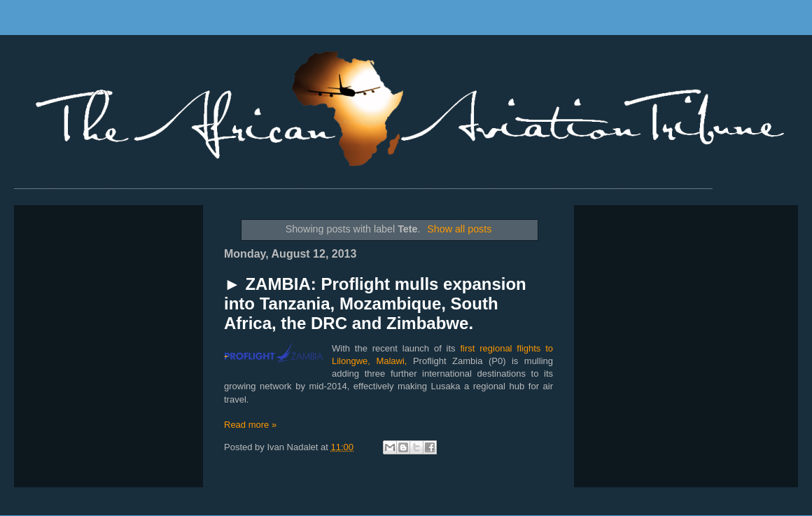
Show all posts (459, 229)
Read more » (250, 425)
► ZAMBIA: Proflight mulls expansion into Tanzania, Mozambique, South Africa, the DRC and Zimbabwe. (375, 304)
